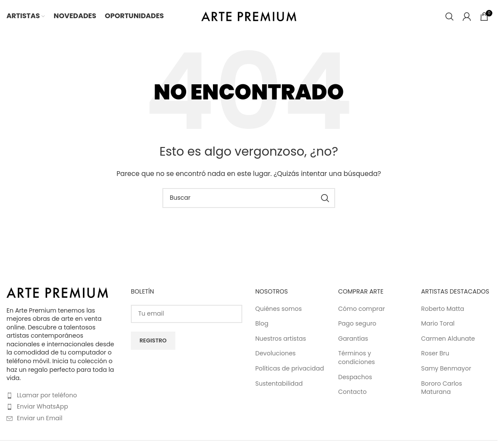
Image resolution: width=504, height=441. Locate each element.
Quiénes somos (279, 309)
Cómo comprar (361, 309)
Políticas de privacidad (290, 369)
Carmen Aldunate (448, 339)
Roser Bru (435, 353)
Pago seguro (357, 324)
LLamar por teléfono (47, 395)
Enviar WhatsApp (43, 406)
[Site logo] (249, 16)
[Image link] (57, 292)
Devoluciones (276, 353)
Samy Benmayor (446, 369)
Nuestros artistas (281, 339)
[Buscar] (450, 16)
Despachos (355, 377)
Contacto (352, 392)
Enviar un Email (40, 418)
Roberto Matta (443, 309)
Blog (262, 324)
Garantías (353, 339)
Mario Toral (438, 324)
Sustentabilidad (279, 384)
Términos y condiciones (357, 358)
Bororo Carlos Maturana (442, 388)
